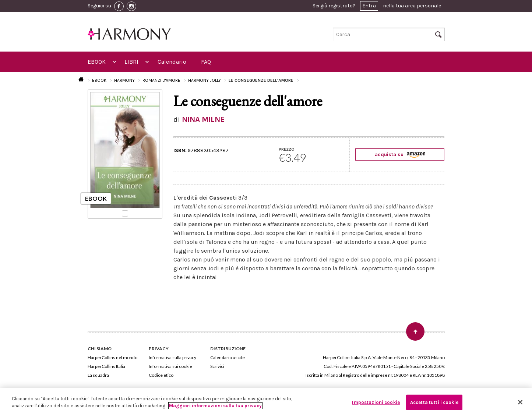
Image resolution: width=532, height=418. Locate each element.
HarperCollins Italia (106, 366)
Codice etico (161, 375)
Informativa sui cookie (170, 366)
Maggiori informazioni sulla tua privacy (215, 406)
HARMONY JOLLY (205, 80)
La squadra (98, 375)
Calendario (172, 62)
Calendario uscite (228, 357)
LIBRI (131, 62)
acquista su (400, 154)
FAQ (206, 62)
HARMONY (124, 80)
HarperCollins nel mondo (112, 357)
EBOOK (97, 62)
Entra (369, 6)
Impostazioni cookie (376, 402)
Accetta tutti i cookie (434, 402)
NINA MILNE (203, 119)
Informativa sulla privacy (172, 357)
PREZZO (287, 149)
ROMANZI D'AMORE (161, 80)
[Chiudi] (520, 402)
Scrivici (217, 366)
